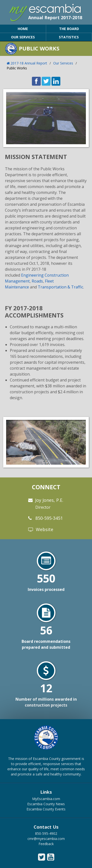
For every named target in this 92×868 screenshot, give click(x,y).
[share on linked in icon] (56, 84)
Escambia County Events (46, 809)
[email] (31, 500)
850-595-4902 (46, 833)
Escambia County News (46, 804)
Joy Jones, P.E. (49, 504)
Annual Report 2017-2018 (55, 17)
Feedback (46, 844)
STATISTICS (69, 37)
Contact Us (46, 827)
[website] (31, 530)
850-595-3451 (49, 518)
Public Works (17, 68)
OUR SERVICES (23, 37)
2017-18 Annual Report (29, 63)
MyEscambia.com (46, 799)
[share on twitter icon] (46, 84)
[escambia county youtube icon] (51, 857)
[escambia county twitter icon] (42, 857)
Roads (37, 281)
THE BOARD (69, 29)
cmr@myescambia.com (46, 839)
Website (45, 529)
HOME (23, 29)
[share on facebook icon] (36, 84)
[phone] (31, 518)
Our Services (63, 63)
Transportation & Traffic (60, 287)
